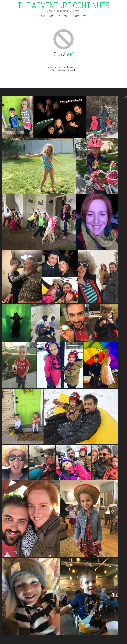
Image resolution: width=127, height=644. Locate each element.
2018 (58, 16)
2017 (51, 16)
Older (43, 16)
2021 (85, 16)
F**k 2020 (75, 16)
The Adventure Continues (63, 5)
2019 (66, 16)
